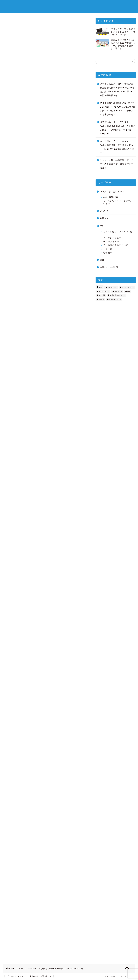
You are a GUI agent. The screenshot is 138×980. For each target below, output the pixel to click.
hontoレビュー (22, 194)
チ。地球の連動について (116, 245)
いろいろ (104, 211)
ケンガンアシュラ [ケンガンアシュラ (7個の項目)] (128, 287)
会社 (102, 260)
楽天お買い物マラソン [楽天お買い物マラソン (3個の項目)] (117, 295)
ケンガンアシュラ (112, 238)
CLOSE (81, 171)
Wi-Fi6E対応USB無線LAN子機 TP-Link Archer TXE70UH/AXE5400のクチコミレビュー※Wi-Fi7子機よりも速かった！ (117, 109)
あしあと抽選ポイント (26, 190)
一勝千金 (108, 249)
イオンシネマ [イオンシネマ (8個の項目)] (112, 287)
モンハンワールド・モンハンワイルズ (118, 202)
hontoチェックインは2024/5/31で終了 (34, 198)
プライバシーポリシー (16, 976)
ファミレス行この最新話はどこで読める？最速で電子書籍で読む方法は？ (117, 164)
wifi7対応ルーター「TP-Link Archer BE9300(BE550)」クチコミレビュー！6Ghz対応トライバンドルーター (118, 128)
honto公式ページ (46, 758)
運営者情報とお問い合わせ (40, 976)
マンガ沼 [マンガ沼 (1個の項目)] (102, 295)
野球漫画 (108, 253)
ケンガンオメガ (111, 242)
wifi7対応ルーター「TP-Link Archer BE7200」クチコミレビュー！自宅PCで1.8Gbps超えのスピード (117, 147)
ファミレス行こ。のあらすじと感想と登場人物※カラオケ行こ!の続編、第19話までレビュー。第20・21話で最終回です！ (117, 90)
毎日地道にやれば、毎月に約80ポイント (34, 205)
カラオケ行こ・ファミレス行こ (118, 233)
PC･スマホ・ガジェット (112, 192)
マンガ (5, 30)
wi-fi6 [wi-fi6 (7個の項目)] (100, 287)
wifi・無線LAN (111, 197)
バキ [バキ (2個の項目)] (129, 291)
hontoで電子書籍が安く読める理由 (31, 179)
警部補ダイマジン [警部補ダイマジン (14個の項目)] (115, 299)
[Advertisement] (46, 242)
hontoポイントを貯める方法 (27, 185)
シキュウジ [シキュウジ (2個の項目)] (118, 291)
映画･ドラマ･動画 (109, 267)
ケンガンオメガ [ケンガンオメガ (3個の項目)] (104, 291)
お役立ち (104, 218)
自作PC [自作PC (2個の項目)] (101, 299)
